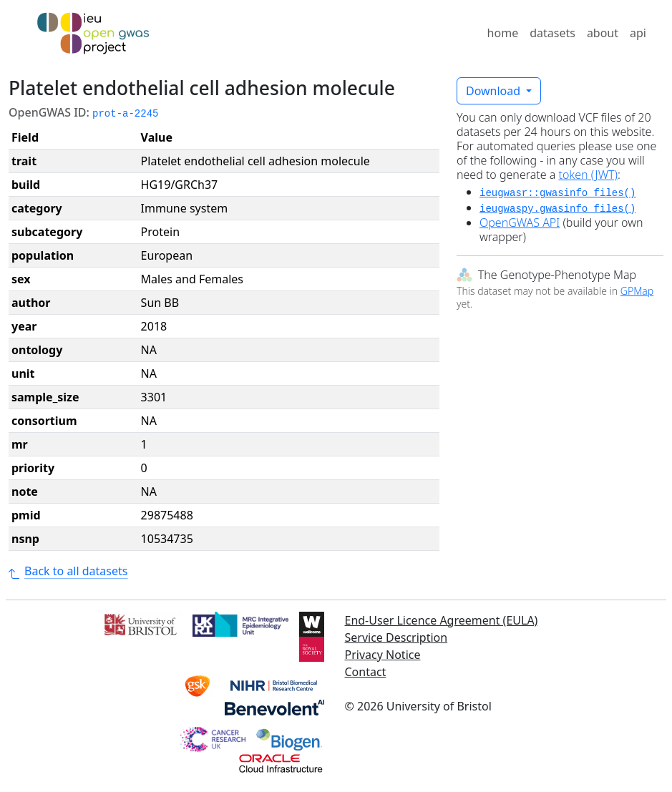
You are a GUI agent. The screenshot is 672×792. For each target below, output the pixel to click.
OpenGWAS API (520, 223)
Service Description (396, 637)
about (603, 33)
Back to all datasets (68, 571)
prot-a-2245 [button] (125, 114)
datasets (552, 33)
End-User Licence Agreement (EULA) (442, 620)
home (503, 33)
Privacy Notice (383, 655)
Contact (366, 672)
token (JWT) (588, 175)
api (638, 33)
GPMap (637, 291)
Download (495, 91)
